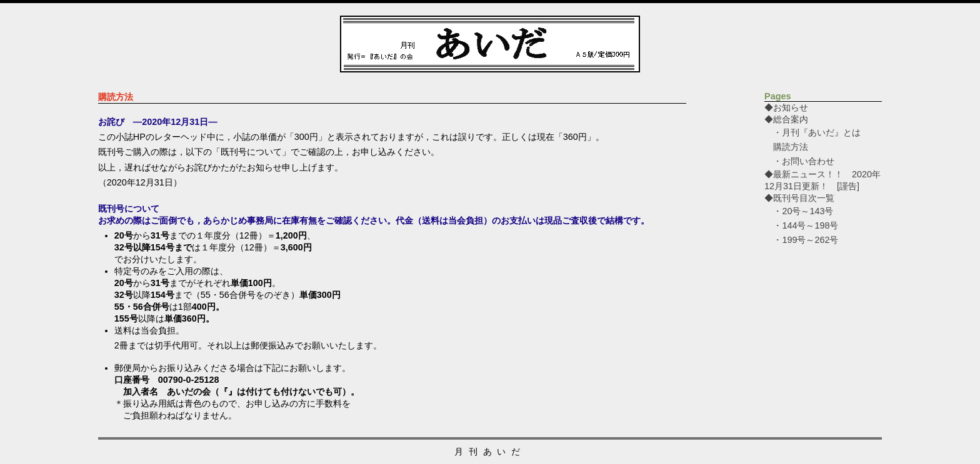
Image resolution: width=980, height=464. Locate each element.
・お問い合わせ (804, 161)
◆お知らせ (804, 107)
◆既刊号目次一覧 (799, 198)
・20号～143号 (803, 211)
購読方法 (791, 147)
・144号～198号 (806, 225)
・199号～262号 (806, 240)
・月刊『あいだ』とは (817, 132)
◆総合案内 (786, 119)
